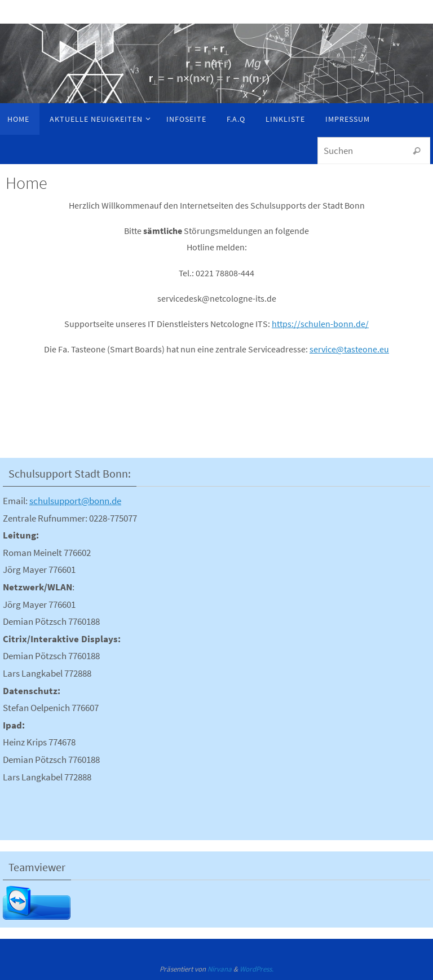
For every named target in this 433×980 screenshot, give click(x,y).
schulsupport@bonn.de (75, 501)
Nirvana (220, 969)
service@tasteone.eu (349, 349)
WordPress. (257, 969)
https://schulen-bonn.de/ (320, 324)
